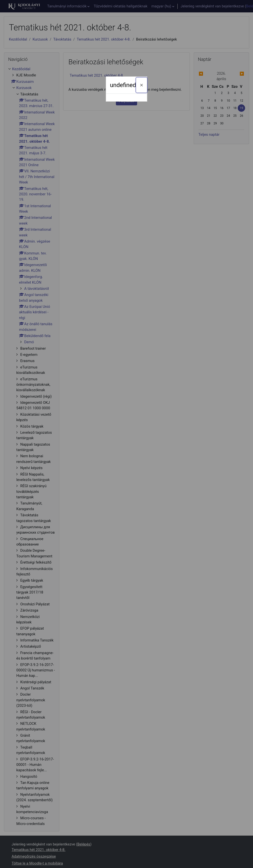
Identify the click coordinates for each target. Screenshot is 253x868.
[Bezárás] (142, 85)
